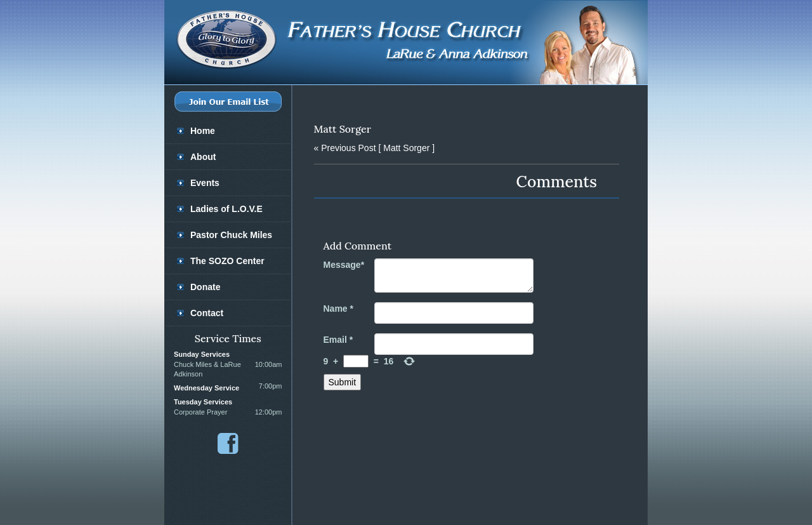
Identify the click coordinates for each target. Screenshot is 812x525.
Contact (207, 313)
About (203, 157)
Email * (338, 340)
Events (205, 183)
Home (203, 131)
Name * (338, 309)
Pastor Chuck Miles (231, 235)
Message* (344, 265)
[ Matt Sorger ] (375, 148)
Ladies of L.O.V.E (226, 209)
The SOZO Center (227, 261)
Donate (205, 287)
